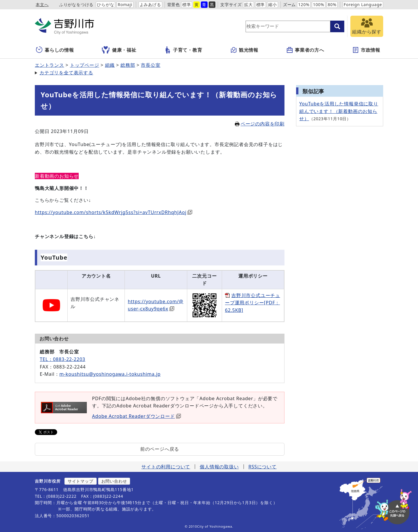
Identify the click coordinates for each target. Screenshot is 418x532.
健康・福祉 (119, 50)
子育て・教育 (183, 50)
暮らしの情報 (55, 50)
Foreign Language (363, 5)
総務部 (128, 65)
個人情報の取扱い (219, 467)
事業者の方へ (305, 50)
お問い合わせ (114, 481)
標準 (187, 5)
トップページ (85, 65)
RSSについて (263, 467)
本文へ (42, 5)
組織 (110, 65)
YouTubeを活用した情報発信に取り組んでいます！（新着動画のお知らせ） (339, 111)
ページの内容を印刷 (260, 124)
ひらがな (106, 5)
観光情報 (244, 50)
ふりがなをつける (76, 5)
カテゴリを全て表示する (66, 73)
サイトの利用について (166, 467)
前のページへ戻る (160, 449)
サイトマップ (81, 481)
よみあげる (150, 5)
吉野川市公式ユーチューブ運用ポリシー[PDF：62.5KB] (253, 303)
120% (304, 5)
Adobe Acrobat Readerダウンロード (136, 416)
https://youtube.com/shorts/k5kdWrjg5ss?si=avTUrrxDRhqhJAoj (113, 212)
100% (319, 5)
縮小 (273, 5)
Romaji (125, 5)
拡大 (248, 5)
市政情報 (366, 50)
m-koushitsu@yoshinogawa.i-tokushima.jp (110, 374)
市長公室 (151, 65)
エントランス (49, 65)
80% (332, 5)
